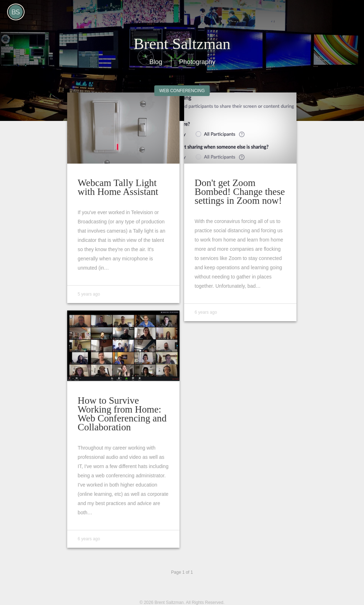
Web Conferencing (182, 91)
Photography (197, 62)
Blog (156, 62)
